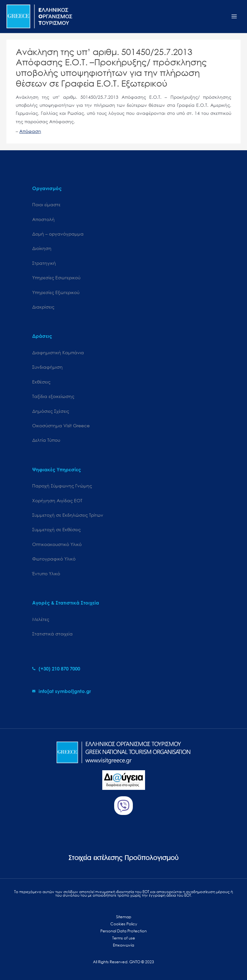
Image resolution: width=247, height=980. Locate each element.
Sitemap (124, 917)
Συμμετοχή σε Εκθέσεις (56, 529)
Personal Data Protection (123, 931)
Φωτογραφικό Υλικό (54, 559)
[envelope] (62, 691)
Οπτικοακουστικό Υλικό (57, 544)
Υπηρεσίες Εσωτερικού (56, 277)
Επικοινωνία (123, 945)
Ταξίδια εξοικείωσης (53, 396)
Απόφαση (30, 131)
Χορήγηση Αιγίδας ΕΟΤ (57, 500)
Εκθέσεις (41, 382)
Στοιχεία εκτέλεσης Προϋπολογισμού (123, 858)
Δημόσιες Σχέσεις (51, 411)
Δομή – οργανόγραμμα (58, 234)
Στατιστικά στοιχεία (52, 634)
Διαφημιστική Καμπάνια (58, 352)
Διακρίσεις (43, 307)
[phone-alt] (56, 669)
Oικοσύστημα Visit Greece (61, 425)
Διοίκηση (42, 248)
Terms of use (124, 938)
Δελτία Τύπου (46, 440)
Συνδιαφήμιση (47, 367)
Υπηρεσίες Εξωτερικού (56, 292)
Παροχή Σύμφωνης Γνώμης (62, 486)
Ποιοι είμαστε (46, 204)
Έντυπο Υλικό (46, 573)
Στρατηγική (44, 263)
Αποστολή (43, 219)
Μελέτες (41, 619)
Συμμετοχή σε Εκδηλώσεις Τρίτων (68, 515)
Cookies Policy (124, 924)
